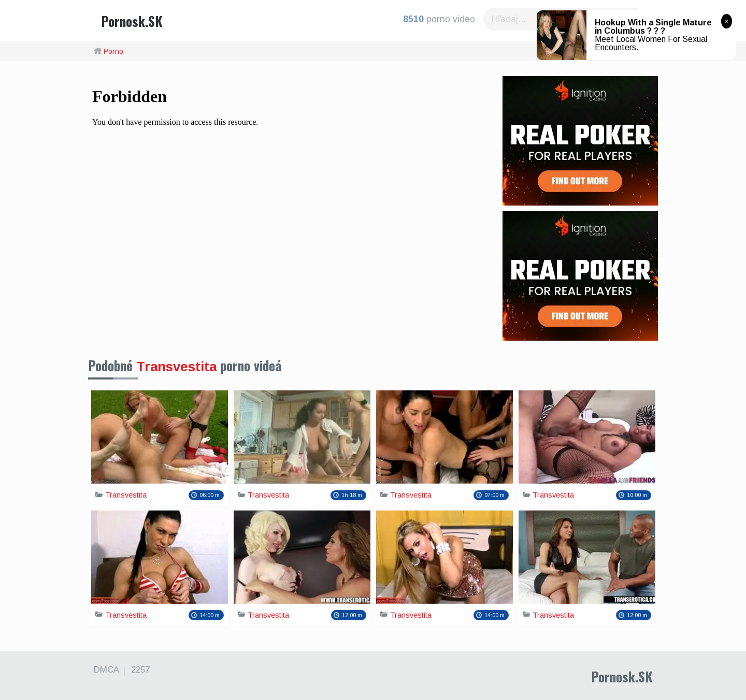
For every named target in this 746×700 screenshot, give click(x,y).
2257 (140, 670)
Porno (113, 51)
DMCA (106, 670)
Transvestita (176, 367)
